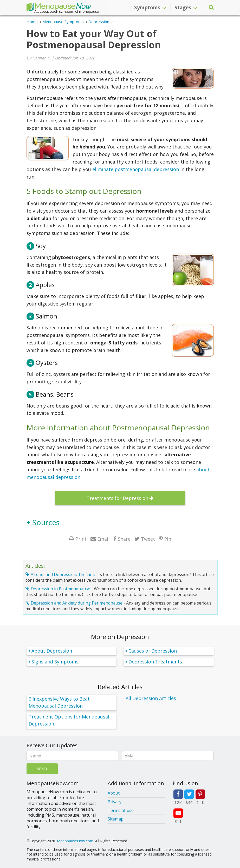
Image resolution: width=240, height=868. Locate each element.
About (114, 793)
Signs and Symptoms (55, 662)
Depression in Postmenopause (60, 589)
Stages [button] (186, 8)
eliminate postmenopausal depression (136, 169)
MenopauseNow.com (75, 841)
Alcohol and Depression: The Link (63, 574)
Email (103, 539)
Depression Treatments (155, 662)
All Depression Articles (151, 698)
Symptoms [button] (150, 8)
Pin (168, 539)
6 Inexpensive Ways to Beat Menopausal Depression (59, 702)
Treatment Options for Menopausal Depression (69, 720)
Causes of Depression (153, 651)
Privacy (115, 802)
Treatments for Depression (117, 498)
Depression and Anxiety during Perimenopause (77, 603)
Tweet (148, 539)
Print (81, 539)
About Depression (52, 651)
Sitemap (116, 819)
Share (124, 539)
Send (42, 769)
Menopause (59, 7)
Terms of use (121, 810)
